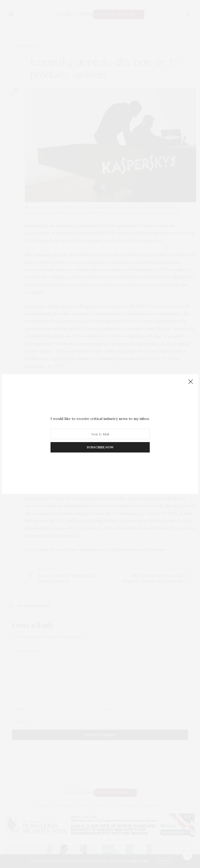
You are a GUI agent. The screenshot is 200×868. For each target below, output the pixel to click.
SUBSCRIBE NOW (100, 447)
